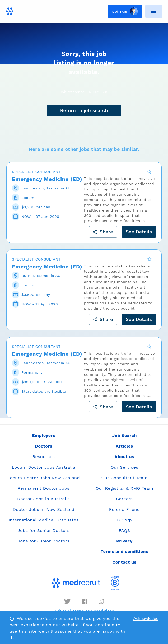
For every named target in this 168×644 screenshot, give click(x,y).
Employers (43, 439)
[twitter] (67, 605)
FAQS (124, 534)
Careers (125, 503)
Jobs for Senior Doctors (44, 534)
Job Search (124, 439)
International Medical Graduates (43, 524)
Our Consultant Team (124, 481)
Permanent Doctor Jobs (44, 492)
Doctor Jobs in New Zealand (44, 513)
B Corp (124, 524)
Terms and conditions (124, 555)
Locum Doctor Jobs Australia (44, 471)
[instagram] (101, 605)
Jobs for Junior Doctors (44, 545)
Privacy (124, 545)
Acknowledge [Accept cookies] (146, 619)
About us (124, 460)
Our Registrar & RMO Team (124, 492)
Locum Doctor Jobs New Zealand (44, 481)
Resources (44, 460)
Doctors (44, 450)
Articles (124, 450)
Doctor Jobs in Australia (44, 503)
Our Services (125, 471)
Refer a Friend (125, 513)
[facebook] (85, 605)
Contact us (125, 566)
